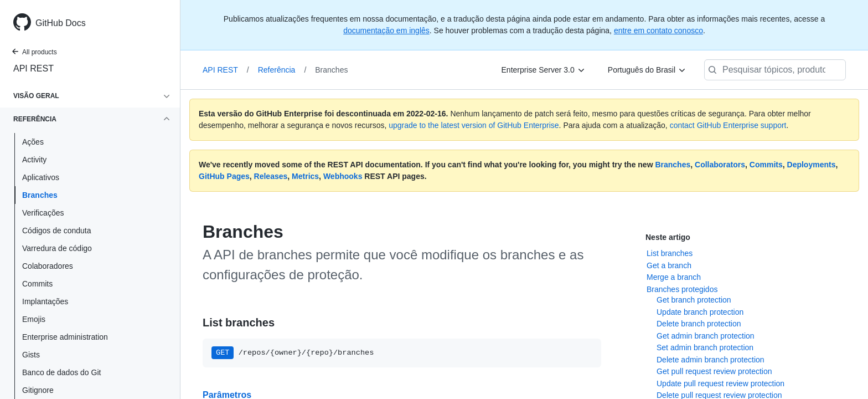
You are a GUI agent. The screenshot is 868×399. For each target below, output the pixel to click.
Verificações (43, 213)
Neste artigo (668, 237)
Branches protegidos (682, 289)
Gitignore (38, 390)
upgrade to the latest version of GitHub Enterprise (474, 125)
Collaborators (720, 165)
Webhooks (343, 176)
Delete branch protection (699, 324)
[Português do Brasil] (647, 70)
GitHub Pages (224, 176)
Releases (271, 176)
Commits (37, 284)
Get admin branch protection (706, 336)
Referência (282, 70)
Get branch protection (694, 300)
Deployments (812, 165)
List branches (670, 253)
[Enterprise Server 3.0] (544, 70)
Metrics (305, 176)
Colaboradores (48, 266)
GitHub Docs (61, 23)
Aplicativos (41, 177)
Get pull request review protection (714, 371)
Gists (31, 355)
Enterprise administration (65, 337)
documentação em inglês (386, 30)
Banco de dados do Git (61, 372)
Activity (34, 160)
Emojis (34, 319)
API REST (33, 68)
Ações (33, 142)
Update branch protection (700, 312)
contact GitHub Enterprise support (728, 125)
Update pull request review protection (720, 383)
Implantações (45, 301)
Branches (40, 195)
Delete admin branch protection (711, 360)
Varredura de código (57, 248)
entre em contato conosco (658, 30)
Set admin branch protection (705, 347)
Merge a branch (674, 277)
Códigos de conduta (57, 231)
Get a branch (669, 265)
